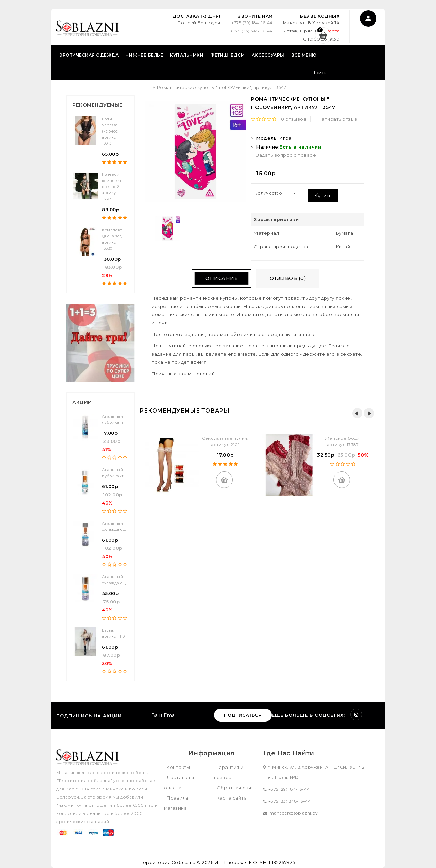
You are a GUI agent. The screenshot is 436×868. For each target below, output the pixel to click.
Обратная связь (237, 788)
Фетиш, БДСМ (228, 55)
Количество (268, 193)
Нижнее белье (144, 55)
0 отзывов (294, 119)
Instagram (356, 715)
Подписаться (243, 715)
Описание (222, 278)
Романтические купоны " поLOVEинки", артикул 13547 (222, 87)
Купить (323, 196)
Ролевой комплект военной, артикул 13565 (112, 187)
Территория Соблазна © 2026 (177, 862)
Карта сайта (232, 798)
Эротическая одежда (89, 55)
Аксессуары (268, 55)
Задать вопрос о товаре (286, 155)
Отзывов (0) (288, 278)
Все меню (304, 55)
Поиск (372, 73)
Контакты (178, 767)
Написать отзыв (338, 119)
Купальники (187, 55)
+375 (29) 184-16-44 (252, 23)
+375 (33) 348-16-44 (252, 31)
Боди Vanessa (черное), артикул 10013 (111, 131)
